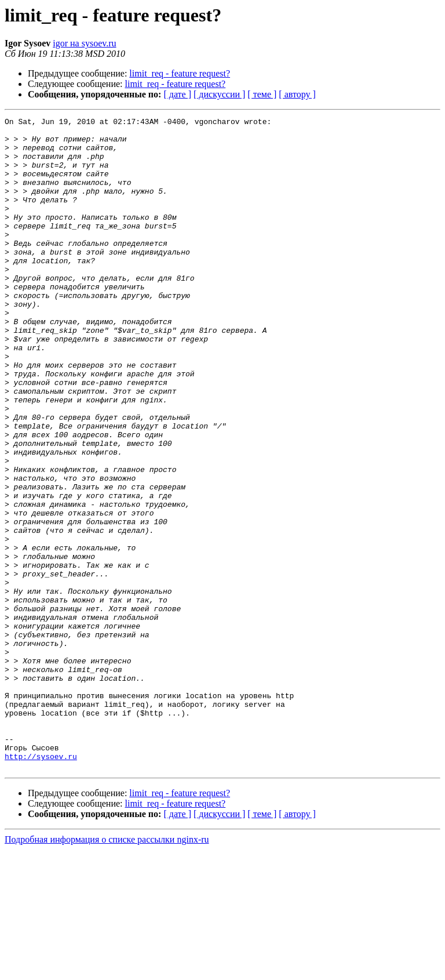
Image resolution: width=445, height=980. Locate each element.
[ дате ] (177, 94)
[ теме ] (262, 94)
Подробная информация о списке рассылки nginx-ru (107, 970)
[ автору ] (297, 94)
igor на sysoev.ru (84, 43)
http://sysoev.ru (41, 885)
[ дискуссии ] (219, 94)
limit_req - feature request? (180, 73)
